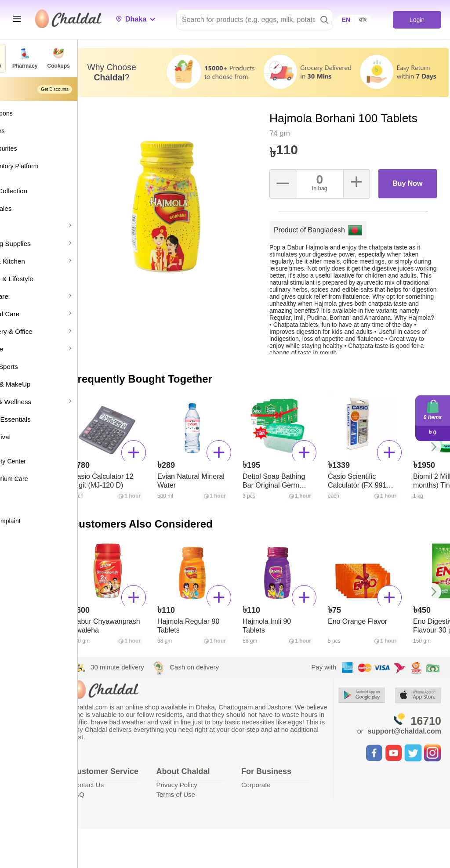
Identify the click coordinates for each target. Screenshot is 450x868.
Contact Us (131, 795)
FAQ (121, 805)
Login (417, 20)
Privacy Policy (210, 786)
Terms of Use (209, 796)
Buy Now (411, 185)
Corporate (279, 786)
